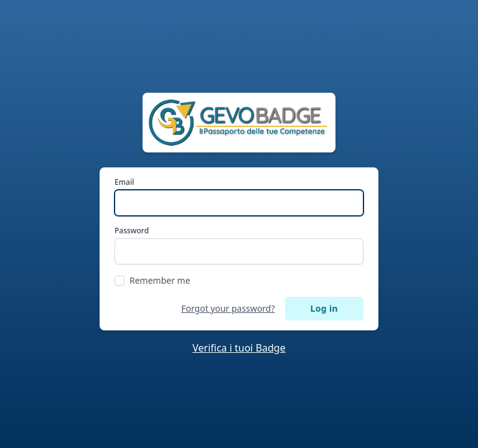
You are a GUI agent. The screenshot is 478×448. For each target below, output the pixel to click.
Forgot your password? (228, 308)
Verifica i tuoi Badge (239, 348)
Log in (324, 308)
